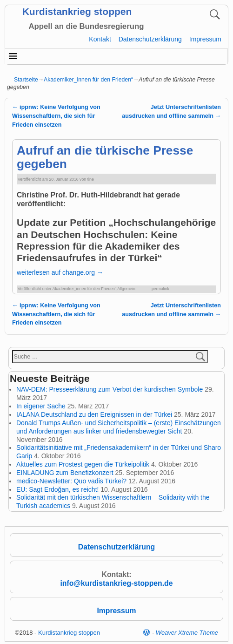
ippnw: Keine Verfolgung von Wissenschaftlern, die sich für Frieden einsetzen (56, 116)
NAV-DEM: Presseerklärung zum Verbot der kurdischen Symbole (110, 389)
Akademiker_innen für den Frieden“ (88, 80)
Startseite (26, 80)
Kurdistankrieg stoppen (77, 11)
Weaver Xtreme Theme (187, 633)
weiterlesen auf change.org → (60, 272)
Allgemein (126, 289)
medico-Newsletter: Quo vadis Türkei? (71, 481)
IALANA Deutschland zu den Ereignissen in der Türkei (94, 414)
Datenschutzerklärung (150, 39)
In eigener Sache (41, 406)
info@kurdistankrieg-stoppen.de (116, 583)
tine (91, 179)
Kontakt (100, 39)
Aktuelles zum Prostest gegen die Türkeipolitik (83, 464)
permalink (160, 289)
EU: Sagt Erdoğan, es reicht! (57, 489)
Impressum (205, 39)
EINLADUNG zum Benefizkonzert (65, 473)
